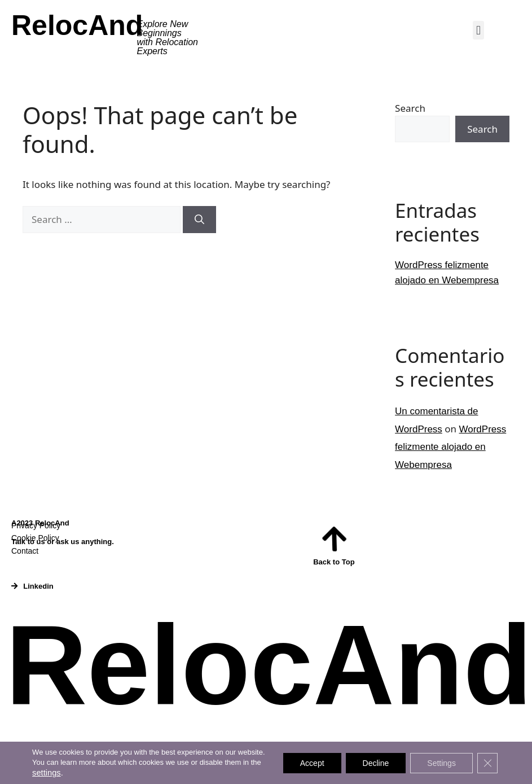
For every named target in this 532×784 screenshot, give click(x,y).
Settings (441, 763)
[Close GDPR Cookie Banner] (487, 763)
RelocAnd (77, 25)
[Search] (199, 220)
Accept (312, 763)
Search (410, 108)
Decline (376, 763)
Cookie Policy (35, 538)
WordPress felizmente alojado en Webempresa (450, 447)
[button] (478, 30)
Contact (25, 551)
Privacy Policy (36, 525)
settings (47, 773)
